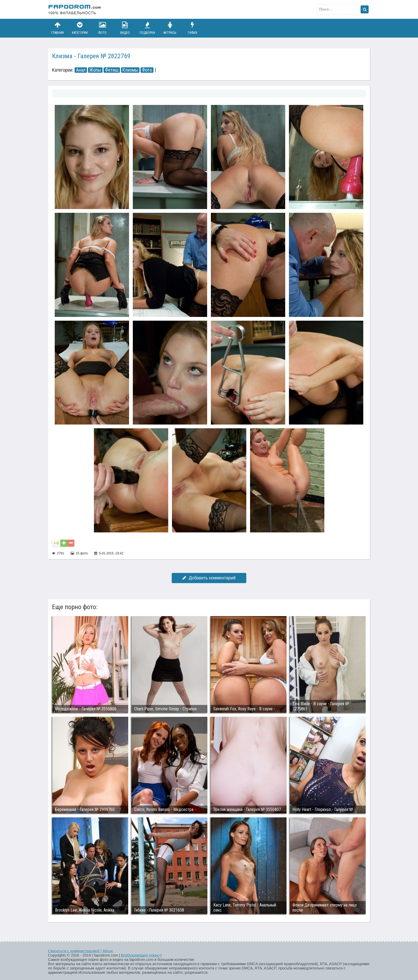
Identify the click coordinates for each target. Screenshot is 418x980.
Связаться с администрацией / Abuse (81, 951)
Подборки (148, 28)
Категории (80, 28)
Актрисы (170, 28)
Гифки (192, 28)
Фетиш (112, 70)
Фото (102, 28)
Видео (125, 28)
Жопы (95, 70)
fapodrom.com (75, 9)
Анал (81, 70)
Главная (57, 28)
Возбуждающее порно (140, 955)
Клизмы (130, 70)
